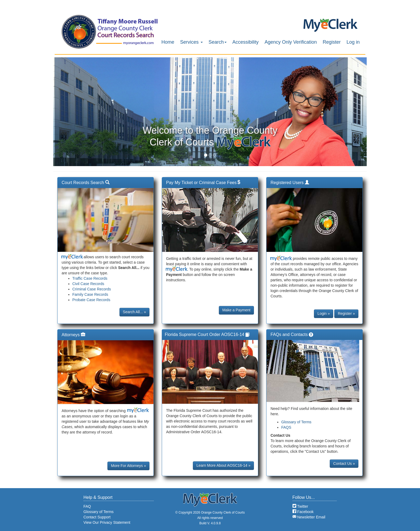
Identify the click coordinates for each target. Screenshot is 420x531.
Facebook (303, 512)
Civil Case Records (88, 284)
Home (168, 42)
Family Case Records (90, 294)
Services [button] (192, 42)
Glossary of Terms (296, 422)
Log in (353, 42)
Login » (324, 313)
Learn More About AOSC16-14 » (223, 465)
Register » (346, 313)
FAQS (286, 427)
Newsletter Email (309, 517)
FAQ (87, 506)
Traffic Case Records (90, 278)
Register (332, 42)
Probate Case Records (91, 300)
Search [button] (218, 42)
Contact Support (97, 517)
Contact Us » (344, 463)
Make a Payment (236, 310)
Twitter (300, 506)
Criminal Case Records (92, 289)
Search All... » (134, 312)
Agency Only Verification (291, 42)
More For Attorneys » (128, 466)
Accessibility (246, 42)
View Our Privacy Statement (107, 522)
